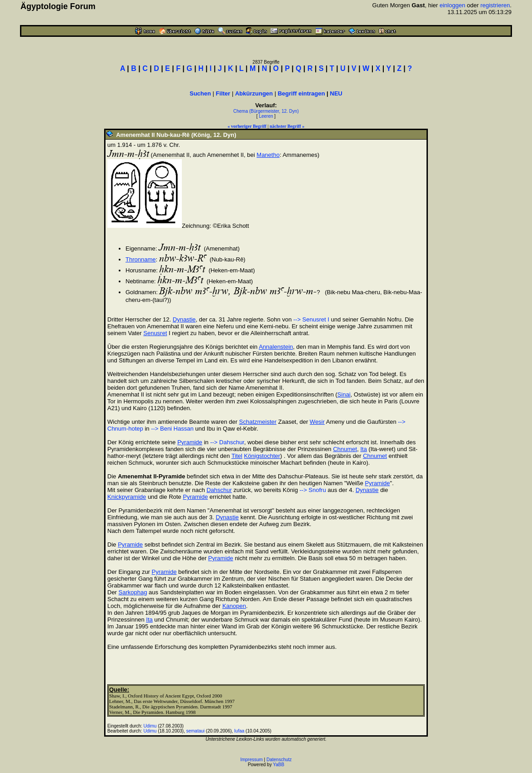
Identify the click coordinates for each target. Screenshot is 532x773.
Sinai (344, 394)
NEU (336, 93)
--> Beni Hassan (172, 429)
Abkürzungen (254, 93)
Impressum (251, 760)
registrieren (495, 5)
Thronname (141, 259)
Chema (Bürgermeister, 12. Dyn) (266, 111)
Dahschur (219, 490)
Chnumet (345, 449)
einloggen (452, 5)
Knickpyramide (127, 497)
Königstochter (262, 456)
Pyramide (190, 442)
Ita (363, 449)
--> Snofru (313, 490)
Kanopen (234, 606)
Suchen (200, 93)
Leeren (266, 116)
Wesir (317, 422)
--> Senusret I (311, 319)
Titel (237, 456)
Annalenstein (276, 347)
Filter (223, 93)
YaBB (279, 765)
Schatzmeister (258, 422)
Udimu (150, 726)
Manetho (268, 155)
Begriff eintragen (301, 93)
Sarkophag (133, 592)
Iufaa (239, 731)
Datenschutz (279, 760)
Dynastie (184, 319)
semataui (195, 731)
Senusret (155, 333)
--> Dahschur (227, 442)
